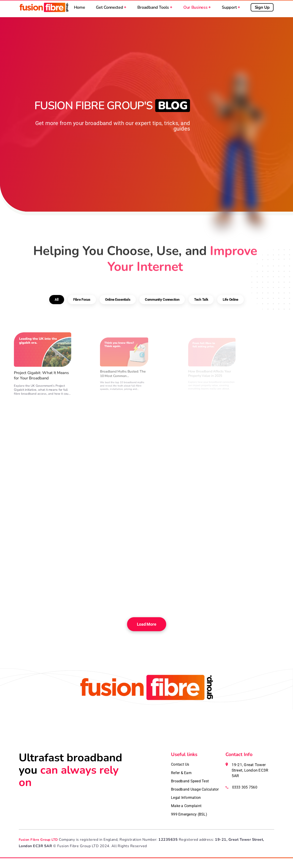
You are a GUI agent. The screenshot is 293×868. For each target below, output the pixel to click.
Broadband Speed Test (191, 783)
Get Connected (112, 9)
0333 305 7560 (246, 788)
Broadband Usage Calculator (187, 794)
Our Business (198, 9)
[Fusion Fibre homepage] (146, 713)
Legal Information (187, 806)
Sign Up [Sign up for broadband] (263, 9)
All (57, 277)
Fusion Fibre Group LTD (40, 849)
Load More (146, 624)
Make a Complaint (187, 815)
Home (80, 9)
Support (232, 9)
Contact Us (181, 765)
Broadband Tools (156, 9)
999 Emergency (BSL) (190, 824)
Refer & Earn (182, 774)
